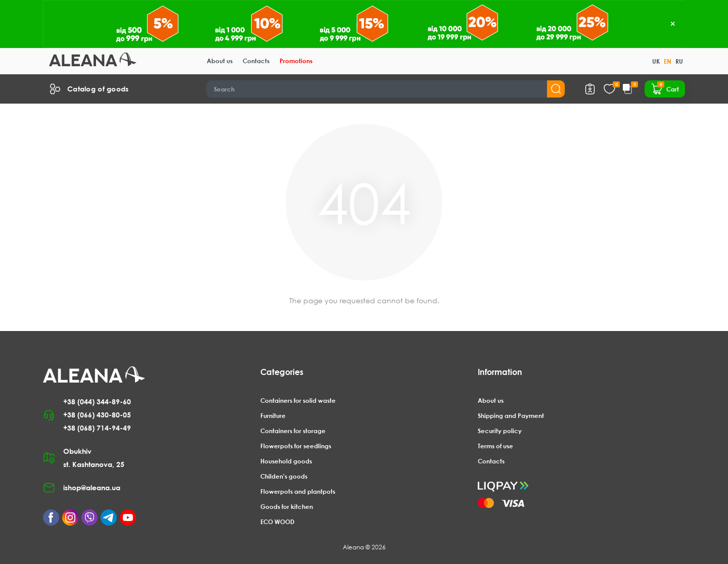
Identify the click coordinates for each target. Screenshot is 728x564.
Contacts (256, 61)
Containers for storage (293, 431)
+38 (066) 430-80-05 (97, 415)
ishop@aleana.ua (92, 487)
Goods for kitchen (287, 507)
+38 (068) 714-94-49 (97, 428)
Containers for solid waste (298, 401)
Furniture (273, 416)
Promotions (296, 61)
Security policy (500, 431)
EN (668, 61)
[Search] (386, 89)
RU (679, 61)
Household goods (286, 461)
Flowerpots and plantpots (298, 491)
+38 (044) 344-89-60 (97, 402)
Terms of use (495, 446)
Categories (282, 372)
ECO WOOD (277, 522)
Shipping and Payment (511, 416)
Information (500, 372)
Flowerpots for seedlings (296, 446)
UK (656, 61)
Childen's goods (284, 476)
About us (220, 61)
